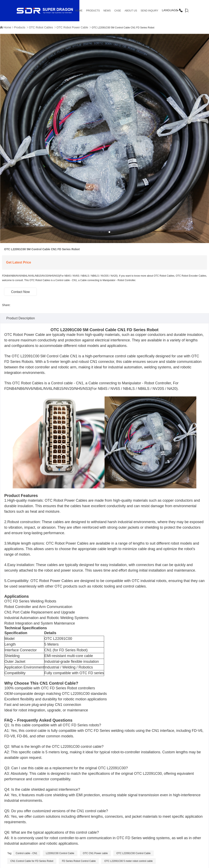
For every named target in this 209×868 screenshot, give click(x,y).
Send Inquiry (149, 11)
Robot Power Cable (29, 335)
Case (118, 11)
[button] (100, 232)
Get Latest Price (19, 262)
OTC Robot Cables (41, 27)
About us (131, 11)
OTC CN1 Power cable (95, 853)
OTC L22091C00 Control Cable (133, 853)
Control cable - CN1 (26, 853)
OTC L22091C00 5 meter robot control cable (128, 861)
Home (7, 27)
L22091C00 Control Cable (60, 853)
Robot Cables (33, 383)
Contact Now (20, 292)
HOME (79, 11)
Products (93, 11)
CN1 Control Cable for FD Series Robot (32, 861)
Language (170, 10)
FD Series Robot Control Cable (79, 861)
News (107, 11)
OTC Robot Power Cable (72, 27)
